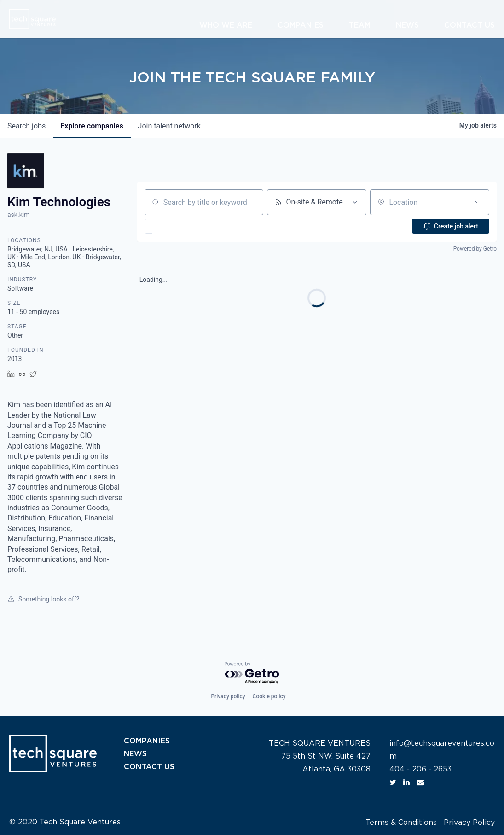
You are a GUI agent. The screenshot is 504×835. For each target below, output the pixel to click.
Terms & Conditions (401, 823)
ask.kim (18, 215)
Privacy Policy (469, 823)
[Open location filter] (477, 202)
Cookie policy (269, 696)
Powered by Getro (475, 249)
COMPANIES (147, 741)
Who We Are (226, 25)
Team (360, 25)
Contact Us (469, 25)
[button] (175, 226)
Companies (301, 25)
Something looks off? (43, 599)
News (407, 25)
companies (92, 126)
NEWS (135, 754)
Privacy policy (228, 696)
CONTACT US (149, 767)
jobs (26, 126)
